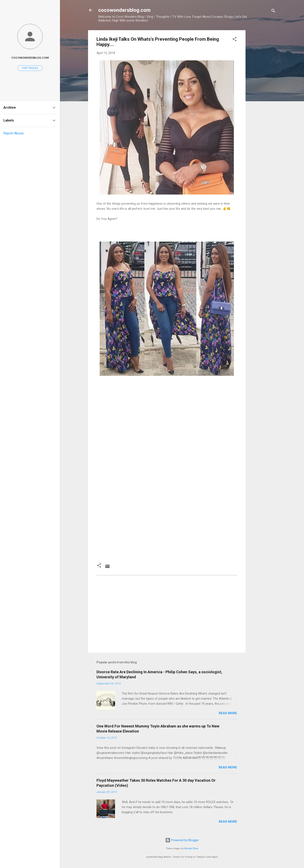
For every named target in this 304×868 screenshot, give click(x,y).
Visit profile (30, 68)
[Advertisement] (262, 93)
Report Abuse (14, 133)
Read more (228, 713)
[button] (235, 40)
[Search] (273, 11)
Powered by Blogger (182, 840)
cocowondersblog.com (124, 10)
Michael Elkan (191, 848)
